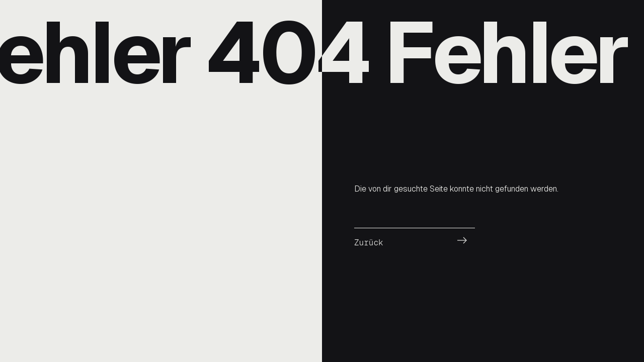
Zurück (369, 243)
